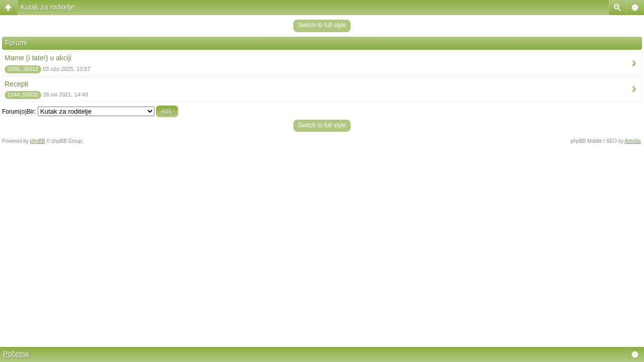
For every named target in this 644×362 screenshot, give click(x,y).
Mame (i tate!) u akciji (38, 58)
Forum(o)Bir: (19, 112)
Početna (16, 354)
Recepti (16, 84)
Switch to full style (322, 25)
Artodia (633, 141)
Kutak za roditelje (48, 7)
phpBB (38, 141)
